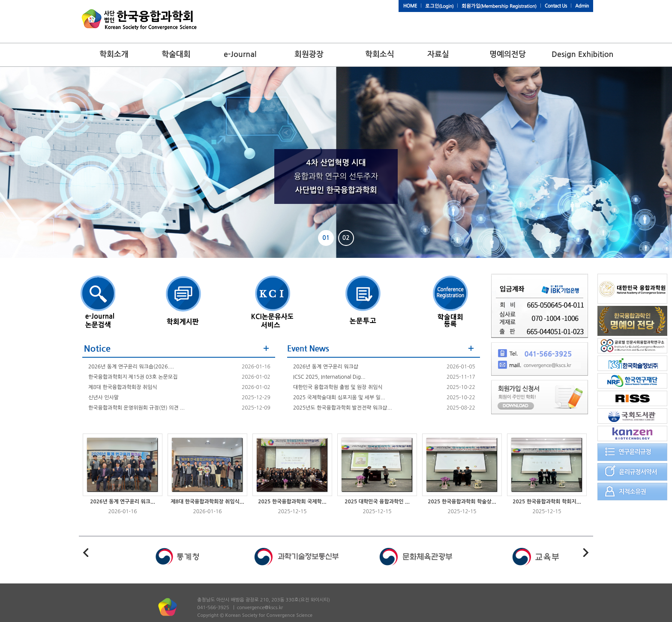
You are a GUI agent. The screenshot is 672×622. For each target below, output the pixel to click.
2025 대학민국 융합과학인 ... (377, 502)
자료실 (438, 54)
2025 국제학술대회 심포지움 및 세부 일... (339, 398)
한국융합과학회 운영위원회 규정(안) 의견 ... (136, 408)
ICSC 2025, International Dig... (329, 377)
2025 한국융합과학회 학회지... (547, 502)
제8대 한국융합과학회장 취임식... (207, 502)
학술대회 (176, 54)
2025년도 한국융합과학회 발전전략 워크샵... (343, 408)
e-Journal (240, 54)
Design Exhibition (583, 54)
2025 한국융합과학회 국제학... (292, 502)
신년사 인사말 (103, 398)
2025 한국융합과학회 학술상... (462, 502)
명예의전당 (508, 54)
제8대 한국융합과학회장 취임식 (123, 387)
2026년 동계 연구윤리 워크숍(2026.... (131, 367)
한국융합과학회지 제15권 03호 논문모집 (133, 377)
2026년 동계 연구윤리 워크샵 (326, 367)
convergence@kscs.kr (260, 608)
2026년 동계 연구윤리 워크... (123, 502)
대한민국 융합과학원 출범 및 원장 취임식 (338, 387)
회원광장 (309, 54)
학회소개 (114, 54)
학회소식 (380, 54)
